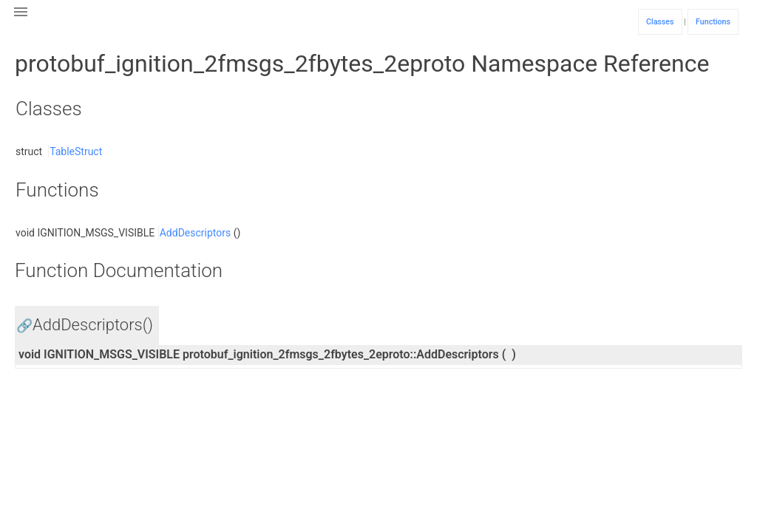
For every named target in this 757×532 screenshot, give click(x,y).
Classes (660, 22)
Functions (713, 22)
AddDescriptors (196, 233)
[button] (21, 21)
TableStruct (76, 151)
